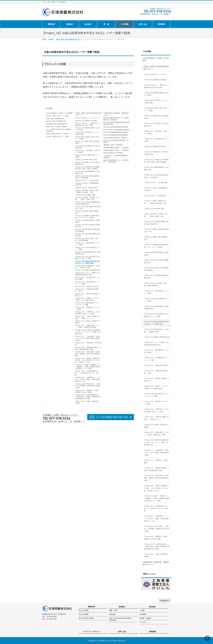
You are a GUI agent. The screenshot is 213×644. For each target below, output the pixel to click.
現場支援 (112, 614)
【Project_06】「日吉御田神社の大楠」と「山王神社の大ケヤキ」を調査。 (87, 373)
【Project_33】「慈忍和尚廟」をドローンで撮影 (87, 244)
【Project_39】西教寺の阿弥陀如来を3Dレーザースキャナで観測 (87, 217)
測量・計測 (113, 610)
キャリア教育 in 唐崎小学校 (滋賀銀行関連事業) (59, 130)
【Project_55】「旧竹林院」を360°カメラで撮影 (87, 151)
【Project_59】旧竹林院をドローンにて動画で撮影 (87, 133)
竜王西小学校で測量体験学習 (56, 121)
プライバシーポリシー (92, 632)
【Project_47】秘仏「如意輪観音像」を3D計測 (87, 184)
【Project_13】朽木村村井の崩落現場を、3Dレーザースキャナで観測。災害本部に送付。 (88, 332)
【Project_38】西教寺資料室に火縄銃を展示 (87, 221)
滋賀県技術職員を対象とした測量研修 (116, 148)
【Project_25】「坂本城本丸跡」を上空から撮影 (87, 278)
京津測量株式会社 (103, 641)
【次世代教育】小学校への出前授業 (59, 113)
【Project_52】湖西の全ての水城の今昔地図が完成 (87, 163)
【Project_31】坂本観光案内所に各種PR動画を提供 (87, 253)
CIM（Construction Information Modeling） (120, 619)
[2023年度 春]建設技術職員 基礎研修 (116, 132)
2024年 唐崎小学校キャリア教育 (58, 136)
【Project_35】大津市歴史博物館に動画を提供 (87, 235)
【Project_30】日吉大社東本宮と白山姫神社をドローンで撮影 (87, 257)
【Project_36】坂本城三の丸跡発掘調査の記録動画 (87, 230)
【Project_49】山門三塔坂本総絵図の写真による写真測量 (87, 177)
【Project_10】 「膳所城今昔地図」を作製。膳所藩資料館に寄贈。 (88, 348)
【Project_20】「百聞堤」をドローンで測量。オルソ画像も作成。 (87, 299)
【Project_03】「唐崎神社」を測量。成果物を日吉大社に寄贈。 (87, 391)
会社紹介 (152, 607)
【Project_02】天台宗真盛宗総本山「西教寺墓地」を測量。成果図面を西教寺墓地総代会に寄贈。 (88, 397)
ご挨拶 (142, 610)
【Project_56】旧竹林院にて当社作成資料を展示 (87, 147)
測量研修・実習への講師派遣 (113, 145)
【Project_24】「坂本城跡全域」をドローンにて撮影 (87, 283)
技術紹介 (122, 607)
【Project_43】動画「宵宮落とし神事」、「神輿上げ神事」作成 (87, 198)
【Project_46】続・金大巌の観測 (86, 188)
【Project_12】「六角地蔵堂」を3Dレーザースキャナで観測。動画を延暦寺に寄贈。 (88, 338)
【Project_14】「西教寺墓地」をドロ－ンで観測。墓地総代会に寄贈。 (87, 326)
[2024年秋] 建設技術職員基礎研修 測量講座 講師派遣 (116, 123)
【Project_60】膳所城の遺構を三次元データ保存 (87, 129)
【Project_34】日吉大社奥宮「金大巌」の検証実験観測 (87, 239)
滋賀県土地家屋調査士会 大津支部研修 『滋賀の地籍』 (116, 161)
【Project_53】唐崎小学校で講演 (86, 160)
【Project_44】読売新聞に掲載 (85, 195)
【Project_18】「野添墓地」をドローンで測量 (87, 308)
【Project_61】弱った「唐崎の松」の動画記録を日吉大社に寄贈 (87, 124)
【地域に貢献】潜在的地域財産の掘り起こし (88, 114)
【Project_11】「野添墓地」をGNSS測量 (88, 344)
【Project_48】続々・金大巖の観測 (87, 180)
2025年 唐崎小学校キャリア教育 (58, 116)
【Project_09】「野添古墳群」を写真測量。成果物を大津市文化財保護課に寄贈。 (88, 354)
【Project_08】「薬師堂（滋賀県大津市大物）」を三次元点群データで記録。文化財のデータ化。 (87, 360)
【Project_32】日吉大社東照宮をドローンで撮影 (87, 248)
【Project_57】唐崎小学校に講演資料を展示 (87, 142)
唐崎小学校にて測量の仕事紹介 (57, 127)
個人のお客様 (84, 610)
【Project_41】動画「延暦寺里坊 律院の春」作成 (88, 207)
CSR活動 (49, 108)
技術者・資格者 (145, 618)
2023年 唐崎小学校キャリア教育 (57, 134)
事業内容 (92, 607)
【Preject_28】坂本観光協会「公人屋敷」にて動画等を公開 (87, 267)
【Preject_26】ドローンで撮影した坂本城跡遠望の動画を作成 (87, 274)
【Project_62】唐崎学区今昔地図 (86, 121)
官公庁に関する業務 (86, 618)
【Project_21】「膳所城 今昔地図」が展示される (88, 295)
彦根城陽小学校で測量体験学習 (57, 124)
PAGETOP (165, 601)
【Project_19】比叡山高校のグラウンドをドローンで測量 (87, 304)
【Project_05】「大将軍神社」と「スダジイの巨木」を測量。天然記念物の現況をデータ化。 (88, 379)
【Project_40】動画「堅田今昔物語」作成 (87, 212)
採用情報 (152, 632)
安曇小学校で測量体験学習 (55, 119)
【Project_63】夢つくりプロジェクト (87, 118)
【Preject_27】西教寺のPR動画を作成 (88, 270)
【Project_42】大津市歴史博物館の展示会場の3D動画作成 (87, 203)
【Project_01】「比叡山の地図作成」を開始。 (87, 402)
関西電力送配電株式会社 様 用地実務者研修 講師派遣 (116, 119)
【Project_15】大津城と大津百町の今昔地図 (87, 322)
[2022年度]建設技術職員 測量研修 (115, 138)
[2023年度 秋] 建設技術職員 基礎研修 (117, 130)
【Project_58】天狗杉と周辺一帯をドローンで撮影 (87, 138)
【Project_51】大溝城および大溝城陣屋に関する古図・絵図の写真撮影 (87, 168)
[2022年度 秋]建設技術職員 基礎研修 (116, 135)
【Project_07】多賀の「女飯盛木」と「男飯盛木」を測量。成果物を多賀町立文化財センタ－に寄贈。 (88, 367)
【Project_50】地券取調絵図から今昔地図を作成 (87, 172)
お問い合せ (122, 632)
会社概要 (143, 614)
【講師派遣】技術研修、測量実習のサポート (116, 114)
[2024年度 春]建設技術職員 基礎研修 (116, 127)
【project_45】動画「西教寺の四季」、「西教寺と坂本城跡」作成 (88, 191)
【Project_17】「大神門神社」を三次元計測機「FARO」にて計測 (87, 313)
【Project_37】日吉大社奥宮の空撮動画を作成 (87, 226)
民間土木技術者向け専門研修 (113, 153)
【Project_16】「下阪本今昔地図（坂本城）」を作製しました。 (87, 317)
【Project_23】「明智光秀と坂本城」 (87, 286)
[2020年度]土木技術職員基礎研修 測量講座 (116, 141)
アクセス (143, 622)
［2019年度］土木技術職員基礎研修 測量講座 (116, 157)
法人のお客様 (84, 614)
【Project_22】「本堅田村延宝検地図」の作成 (87, 290)
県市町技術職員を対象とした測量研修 (116, 150)
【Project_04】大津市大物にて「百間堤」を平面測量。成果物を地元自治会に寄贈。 (88, 386)
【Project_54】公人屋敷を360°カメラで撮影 (87, 156)
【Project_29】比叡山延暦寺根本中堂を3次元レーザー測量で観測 (87, 262)
